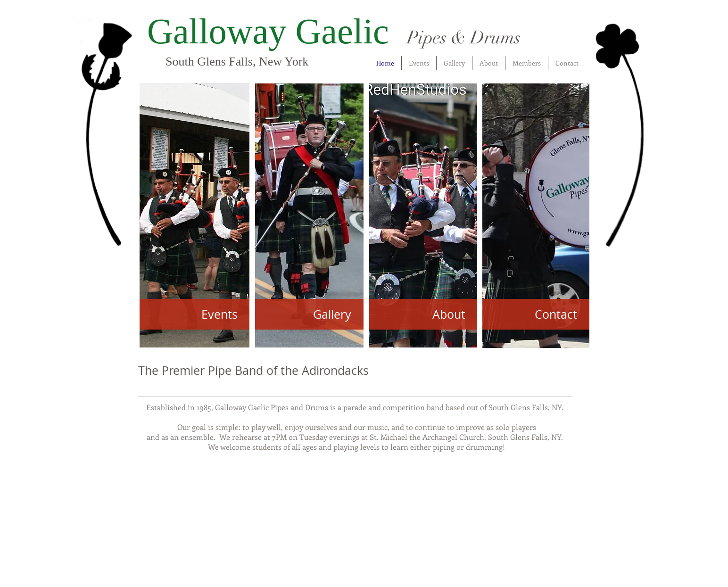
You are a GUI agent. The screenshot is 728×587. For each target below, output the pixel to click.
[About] (423, 314)
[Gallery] (309, 314)
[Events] (194, 314)
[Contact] (536, 314)
